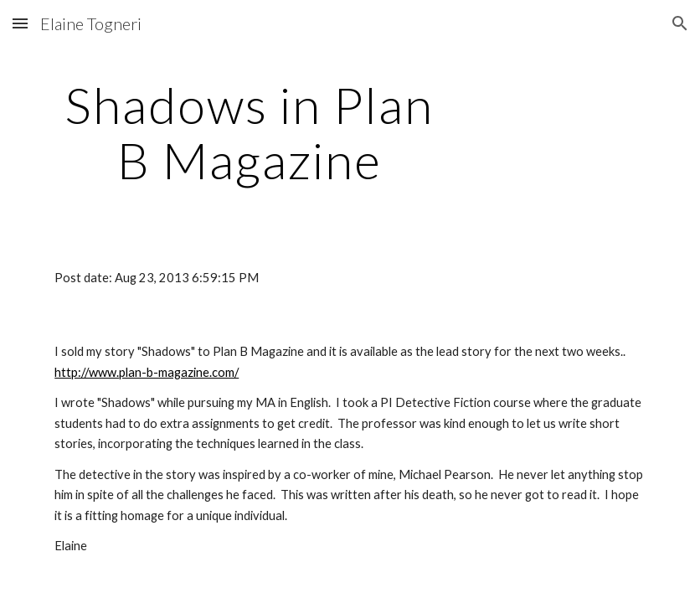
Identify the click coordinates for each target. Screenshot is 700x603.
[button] (20, 23)
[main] (249, 132)
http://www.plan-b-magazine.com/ (147, 372)
